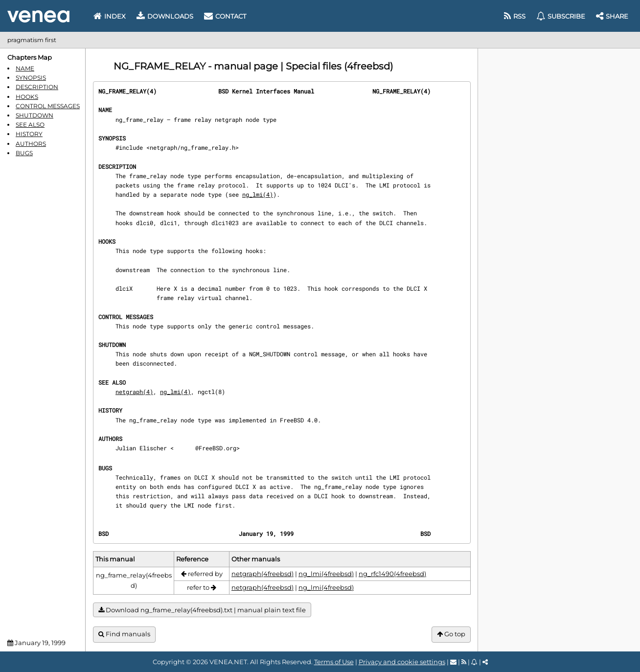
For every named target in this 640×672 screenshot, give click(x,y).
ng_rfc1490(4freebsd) (392, 574)
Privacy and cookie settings (402, 662)
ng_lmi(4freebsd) (326, 574)
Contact (225, 16)
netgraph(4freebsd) (263, 574)
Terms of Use (334, 662)
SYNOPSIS (31, 78)
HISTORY (29, 134)
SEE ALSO (30, 125)
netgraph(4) (134, 392)
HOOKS (27, 97)
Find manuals (124, 634)
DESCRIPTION (37, 87)
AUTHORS (31, 144)
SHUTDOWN (34, 115)
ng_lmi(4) (258, 194)
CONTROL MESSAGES (48, 106)
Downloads (165, 16)
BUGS (24, 153)
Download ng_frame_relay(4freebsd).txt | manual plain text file (202, 610)
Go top (451, 634)
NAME (25, 68)
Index (110, 16)
